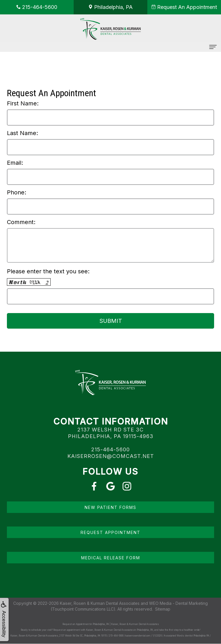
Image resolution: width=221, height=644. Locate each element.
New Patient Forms (110, 507)
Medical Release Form (111, 558)
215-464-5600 (110, 449)
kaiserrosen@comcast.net (111, 456)
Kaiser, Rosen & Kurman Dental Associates (100, 603)
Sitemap (163, 609)
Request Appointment (110, 532)
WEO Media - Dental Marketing (178, 603)
